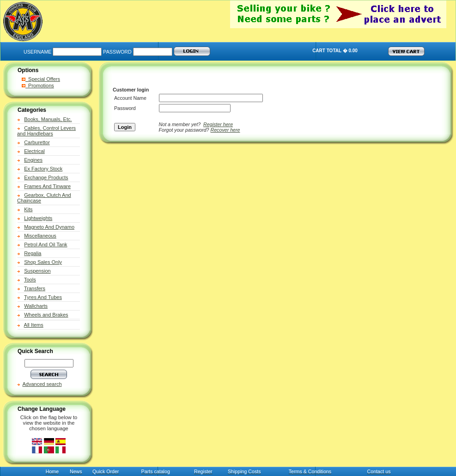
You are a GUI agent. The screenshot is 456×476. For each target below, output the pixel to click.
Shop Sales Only (43, 262)
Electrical (34, 151)
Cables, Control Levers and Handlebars (46, 131)
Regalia (33, 253)
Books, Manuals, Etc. (48, 119)
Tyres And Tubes (43, 297)
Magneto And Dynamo (49, 227)
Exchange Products (46, 177)
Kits (28, 209)
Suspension (37, 271)
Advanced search (42, 384)
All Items (34, 325)
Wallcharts (36, 306)
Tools (30, 280)
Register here (218, 124)
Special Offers (41, 79)
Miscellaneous (40, 236)
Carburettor (37, 142)
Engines (33, 160)
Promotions (38, 85)
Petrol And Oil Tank (46, 244)
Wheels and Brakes (46, 315)
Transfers (35, 288)
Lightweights (38, 218)
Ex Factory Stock (43, 169)
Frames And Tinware (47, 186)
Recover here (225, 130)
